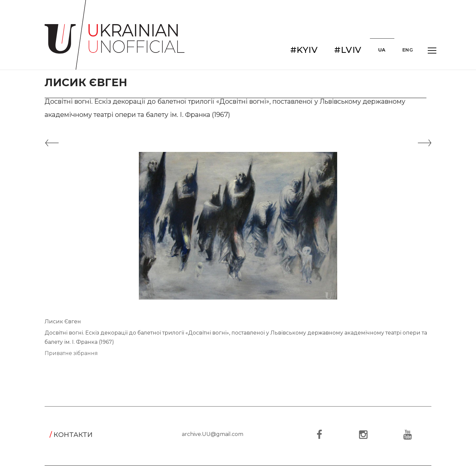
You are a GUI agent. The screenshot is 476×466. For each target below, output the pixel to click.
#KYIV (304, 50)
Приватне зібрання (71, 353)
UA (382, 50)
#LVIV (348, 50)
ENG (408, 50)
